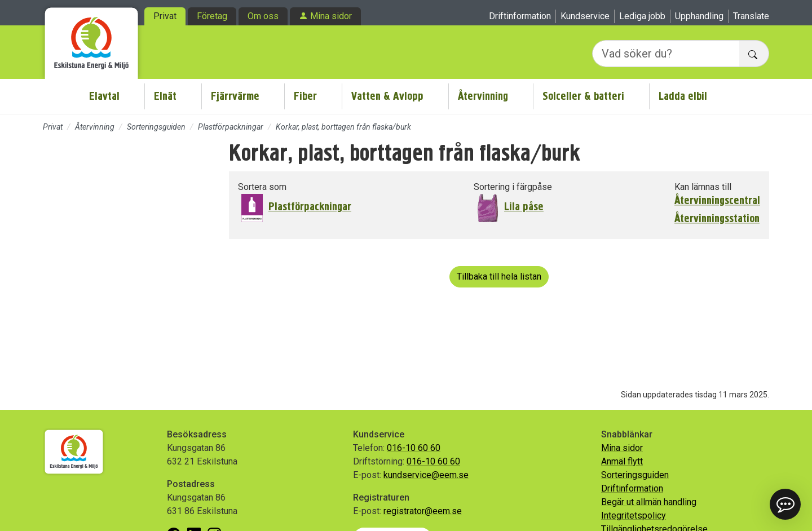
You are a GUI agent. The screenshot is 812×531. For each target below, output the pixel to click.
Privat (165, 16)
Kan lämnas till (703, 187)
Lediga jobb (642, 16)
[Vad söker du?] (666, 54)
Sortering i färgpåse (513, 187)
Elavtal (104, 96)
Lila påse (524, 207)
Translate (751, 16)
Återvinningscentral (717, 201)
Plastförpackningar (231, 127)
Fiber (305, 96)
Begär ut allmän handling (649, 502)
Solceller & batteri (583, 96)
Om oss (263, 16)
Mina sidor (331, 16)
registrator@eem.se (423, 511)
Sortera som (262, 187)
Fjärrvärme (235, 96)
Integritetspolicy (634, 515)
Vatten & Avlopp (387, 96)
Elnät (165, 96)
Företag (212, 16)
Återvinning (483, 96)
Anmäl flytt (622, 461)
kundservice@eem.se (426, 475)
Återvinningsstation (717, 219)
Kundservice (585, 16)
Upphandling (699, 16)
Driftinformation (520, 16)
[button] (785, 504)
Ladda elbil (683, 96)
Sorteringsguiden (156, 127)
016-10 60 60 (414, 448)
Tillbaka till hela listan (499, 276)
